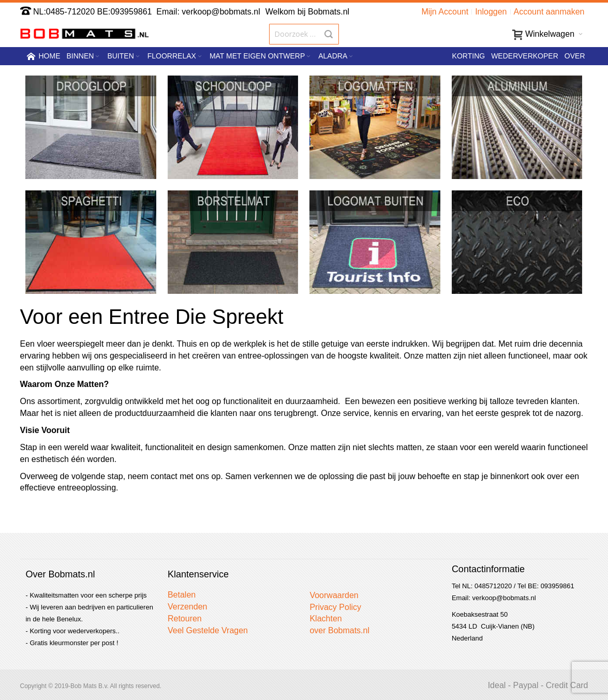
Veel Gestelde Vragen (208, 630)
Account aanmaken (549, 12)
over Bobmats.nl (339, 630)
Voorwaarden (334, 595)
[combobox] (304, 34)
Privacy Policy (335, 607)
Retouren (185, 619)
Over (575, 56)
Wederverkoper (525, 56)
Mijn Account (445, 12)
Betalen (182, 595)
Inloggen (491, 12)
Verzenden (188, 607)
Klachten (325, 619)
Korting (469, 56)
